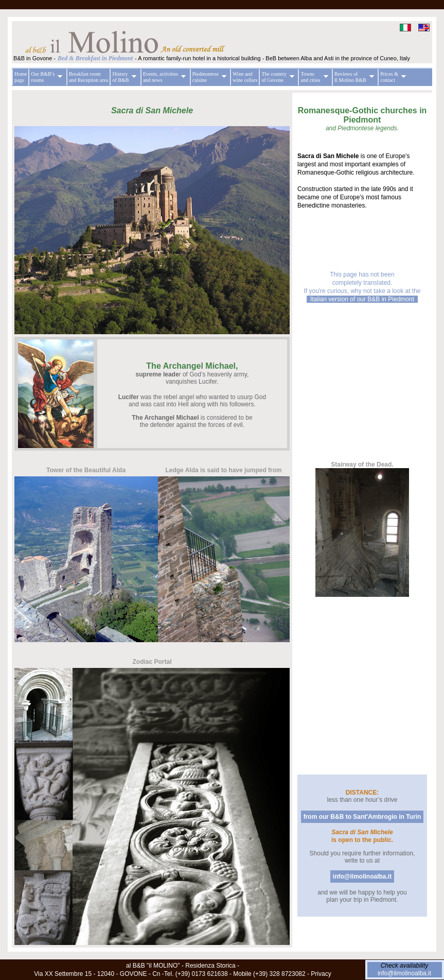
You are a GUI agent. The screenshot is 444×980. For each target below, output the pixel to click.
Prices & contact (392, 77)
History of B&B (123, 77)
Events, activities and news (163, 77)
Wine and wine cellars (245, 77)
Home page (21, 77)
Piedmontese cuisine (208, 77)
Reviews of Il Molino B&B (353, 77)
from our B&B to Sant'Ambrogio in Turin (362, 817)
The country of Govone (277, 77)
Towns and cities (313, 77)
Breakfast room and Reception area (89, 77)
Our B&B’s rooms (45, 77)
